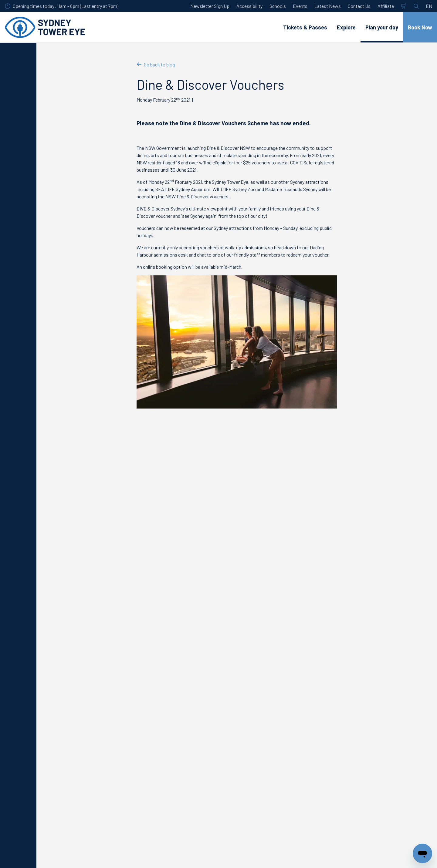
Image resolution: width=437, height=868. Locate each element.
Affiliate (386, 6)
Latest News (328, 6)
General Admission (60, 730)
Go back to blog (156, 64)
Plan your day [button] (382, 27)
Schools (278, 6)
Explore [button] (346, 27)
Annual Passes (56, 761)
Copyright (251, 751)
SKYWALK (52, 741)
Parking (149, 751)
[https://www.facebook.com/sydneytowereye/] (381, 856)
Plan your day (72, 698)
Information (103, 698)
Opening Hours (156, 730)
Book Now (420, 27)
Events (300, 6)
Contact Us (359, 6)
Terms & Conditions (261, 741)
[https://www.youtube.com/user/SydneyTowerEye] (396, 856)
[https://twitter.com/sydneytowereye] (365, 856)
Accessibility (249, 6)
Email (79, 625)
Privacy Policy (256, 730)
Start (46, 698)
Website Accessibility (163, 782)
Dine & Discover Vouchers (163, 698)
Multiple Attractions (61, 751)
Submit (164, 657)
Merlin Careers (356, 730)
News (127, 698)
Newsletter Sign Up (210, 6)
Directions (152, 741)
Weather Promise (159, 772)
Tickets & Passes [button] (305, 27)
